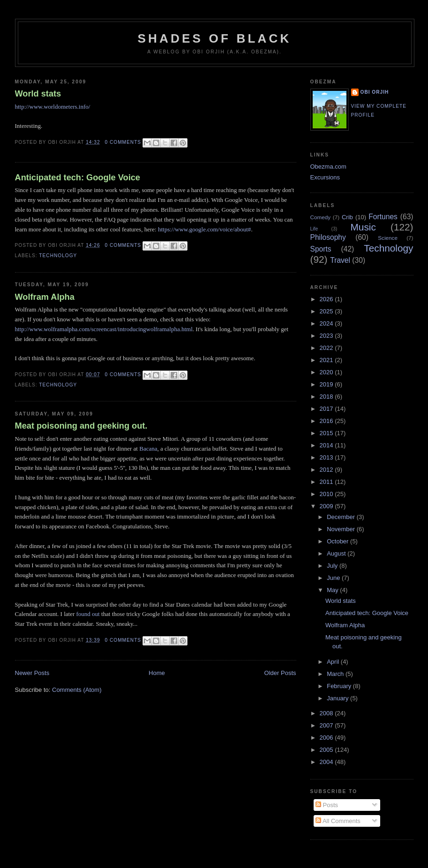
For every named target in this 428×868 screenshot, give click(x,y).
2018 (327, 397)
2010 (327, 494)
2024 (327, 323)
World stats (38, 94)
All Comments (338, 821)
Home (157, 673)
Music (363, 227)
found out (88, 614)
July (333, 566)
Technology (58, 256)
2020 (327, 372)
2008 (327, 713)
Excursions (325, 177)
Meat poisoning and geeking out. (81, 426)
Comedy (321, 217)
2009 (327, 506)
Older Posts (280, 673)
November (342, 529)
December (342, 517)
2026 (327, 299)
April (334, 662)
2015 (327, 433)
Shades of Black (215, 38)
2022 (327, 348)
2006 (327, 738)
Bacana (148, 449)
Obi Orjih (375, 92)
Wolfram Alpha (45, 297)
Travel (340, 260)
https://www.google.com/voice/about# (204, 229)
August (337, 553)
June (334, 578)
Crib (347, 217)
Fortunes (383, 217)
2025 (327, 311)
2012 (327, 470)
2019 (327, 384)
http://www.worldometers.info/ (53, 107)
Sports (321, 249)
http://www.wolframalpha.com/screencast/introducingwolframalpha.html (104, 329)
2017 (327, 409)
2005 (327, 750)
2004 (327, 762)
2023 (327, 336)
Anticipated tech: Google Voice (78, 178)
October (338, 541)
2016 (327, 421)
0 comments (123, 142)
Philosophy (328, 237)
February (340, 686)
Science (388, 238)
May (333, 590)
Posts (327, 805)
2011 (327, 482)
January (338, 698)
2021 (327, 360)
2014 (327, 445)
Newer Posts (32, 673)
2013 (327, 457)
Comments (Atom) (77, 690)
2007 (327, 725)
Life (314, 229)
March (336, 674)
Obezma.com (328, 167)
